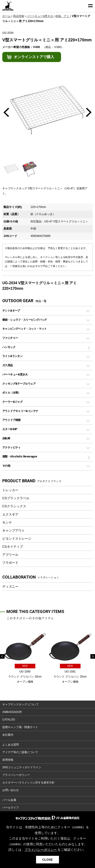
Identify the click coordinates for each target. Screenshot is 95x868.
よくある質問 (11, 745)
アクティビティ (11, 447)
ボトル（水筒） (11, 393)
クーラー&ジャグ (12, 402)
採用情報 (8, 760)
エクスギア (10, 514)
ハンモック (9, 347)
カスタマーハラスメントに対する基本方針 (28, 783)
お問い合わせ (11, 790)
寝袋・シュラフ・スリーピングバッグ (24, 320)
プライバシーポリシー (16, 775)
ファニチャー (10, 338)
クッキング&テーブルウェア (19, 384)
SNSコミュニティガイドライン (22, 767)
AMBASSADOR (12, 712)
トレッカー (10, 490)
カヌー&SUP (10, 429)
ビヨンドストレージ (17, 539)
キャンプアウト (14, 530)
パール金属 (9, 800)
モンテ (7, 522)
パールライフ (11, 808)
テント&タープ (11, 311)
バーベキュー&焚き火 (15, 374)
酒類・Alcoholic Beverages (20, 456)
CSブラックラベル (16, 498)
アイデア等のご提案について (20, 752)
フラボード (10, 563)
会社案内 (8, 735)
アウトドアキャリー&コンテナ (20, 411)
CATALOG (9, 720)
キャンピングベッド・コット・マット (24, 329)
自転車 (6, 438)
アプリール (10, 555)
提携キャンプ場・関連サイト (20, 727)
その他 (6, 466)
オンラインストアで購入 (34, 57)
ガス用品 (8, 365)
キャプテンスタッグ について (21, 704)
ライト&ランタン (12, 356)
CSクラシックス (14, 506)
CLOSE (47, 860)
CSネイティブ (13, 547)
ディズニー (10, 587)
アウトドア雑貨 (11, 420)
